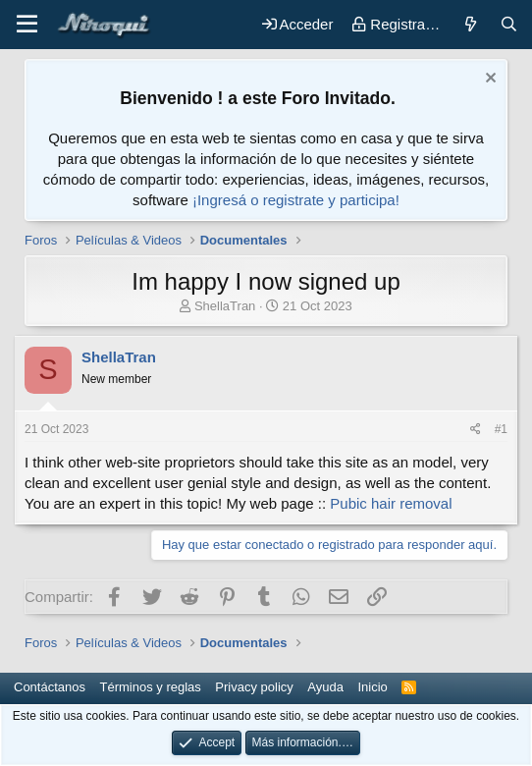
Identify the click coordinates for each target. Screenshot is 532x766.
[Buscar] (509, 24)
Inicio (372, 687)
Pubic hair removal (391, 503)
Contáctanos (50, 687)
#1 (501, 429)
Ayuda (325, 687)
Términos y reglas (151, 687)
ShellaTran (225, 306)
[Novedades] (470, 24)
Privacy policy (254, 687)
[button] (27, 25)
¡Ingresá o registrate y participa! (296, 200)
